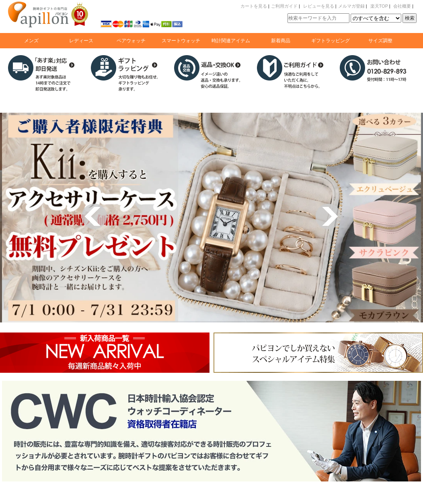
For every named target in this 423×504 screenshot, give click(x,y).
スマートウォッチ (181, 41)
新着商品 (281, 41)
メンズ (31, 41)
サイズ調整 (380, 41)
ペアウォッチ (131, 41)
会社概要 (402, 6)
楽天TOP (379, 6)
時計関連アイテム (231, 41)
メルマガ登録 (351, 6)
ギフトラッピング (331, 41)
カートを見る (254, 6)
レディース (81, 41)
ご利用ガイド (284, 6)
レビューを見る (319, 6)
